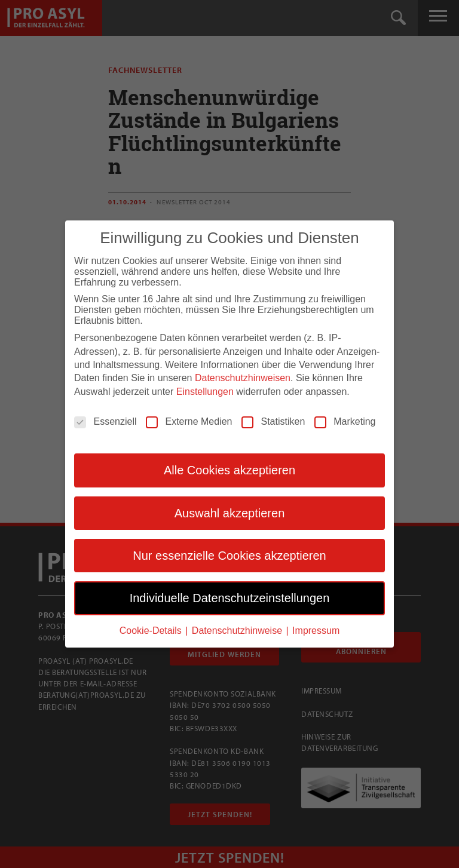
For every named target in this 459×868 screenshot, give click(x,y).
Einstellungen (205, 390)
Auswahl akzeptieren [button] (230, 512)
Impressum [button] (316, 629)
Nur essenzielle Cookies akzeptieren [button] (229, 554)
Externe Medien (189, 421)
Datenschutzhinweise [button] (238, 629)
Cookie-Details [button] (152, 629)
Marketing (345, 421)
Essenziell (105, 421)
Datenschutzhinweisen (243, 377)
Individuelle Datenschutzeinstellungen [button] (230, 597)
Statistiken (273, 421)
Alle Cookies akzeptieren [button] (229, 469)
